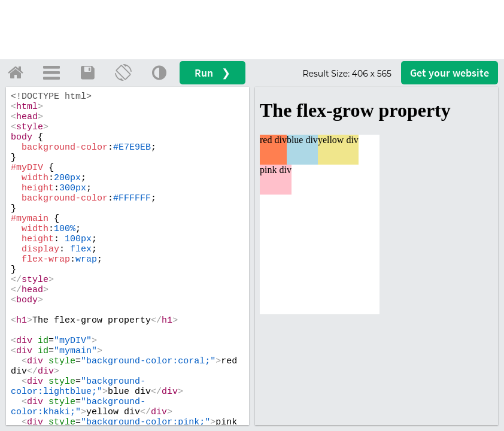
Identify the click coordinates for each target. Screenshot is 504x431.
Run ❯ (212, 73)
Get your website (450, 73)
